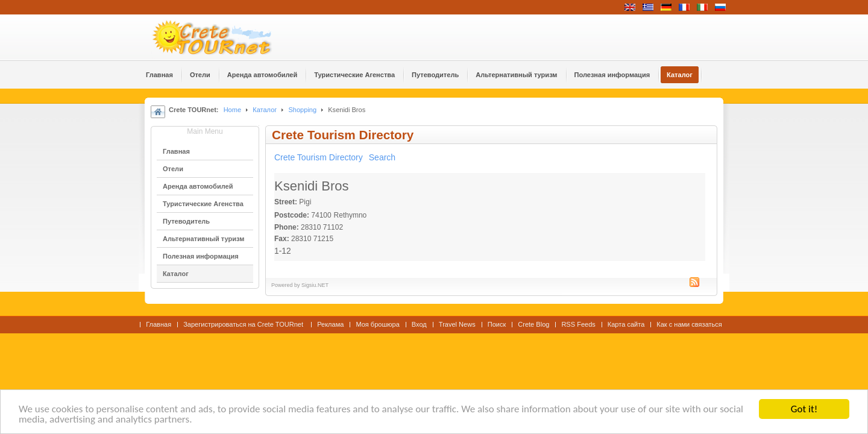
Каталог (265, 110)
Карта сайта (626, 324)
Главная (159, 324)
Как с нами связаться (689, 324)
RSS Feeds (578, 324)
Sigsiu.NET (315, 285)
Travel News (457, 324)
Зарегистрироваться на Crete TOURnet (244, 324)
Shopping (302, 110)
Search (382, 157)
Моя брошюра (377, 324)
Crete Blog (533, 324)
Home (232, 110)
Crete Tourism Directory (319, 157)
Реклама (330, 324)
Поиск (497, 324)
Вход (419, 324)
